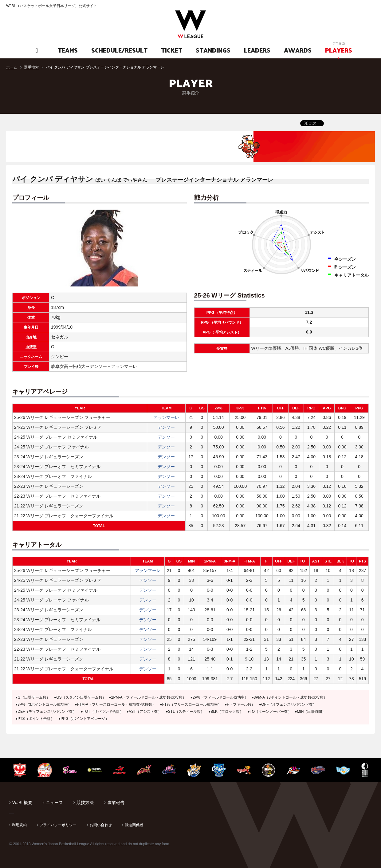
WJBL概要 (22, 803)
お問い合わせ (101, 825)
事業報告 (116, 803)
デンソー (166, 427)
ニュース (54, 803)
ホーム (12, 67)
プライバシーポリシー (58, 825)
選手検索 (31, 67)
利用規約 (19, 825)
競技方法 (85, 803)
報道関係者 (134, 825)
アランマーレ (166, 417)
